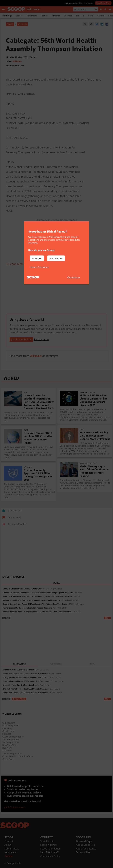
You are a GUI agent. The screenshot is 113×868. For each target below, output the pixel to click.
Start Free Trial (103, 3)
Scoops (19, 16)
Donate (9, 856)
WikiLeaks (22, 24)
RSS (6, 618)
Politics (44, 16)
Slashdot (7, 734)
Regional (56, 16)
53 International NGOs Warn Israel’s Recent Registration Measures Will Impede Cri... (38, 600)
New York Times (10, 745)
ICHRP (64, 608)
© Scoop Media (13, 863)
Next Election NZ (49, 852)
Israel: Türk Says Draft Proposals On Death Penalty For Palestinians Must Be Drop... (38, 597)
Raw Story (7, 728)
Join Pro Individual (21, 339)
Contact (9, 841)
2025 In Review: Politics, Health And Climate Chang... (25, 689)
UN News (58, 589)
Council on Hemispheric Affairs (18, 756)
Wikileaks (17, 61)
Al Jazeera (7, 751)
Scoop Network (49, 845)
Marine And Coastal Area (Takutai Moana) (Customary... (26, 674)
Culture (101, 16)
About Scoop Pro (85, 845)
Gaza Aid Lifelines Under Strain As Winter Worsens (24, 589)
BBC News (7, 748)
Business (68, 16)
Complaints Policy (50, 856)
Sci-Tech (80, 16)
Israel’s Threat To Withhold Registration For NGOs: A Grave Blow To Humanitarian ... (38, 612)
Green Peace (9, 759)
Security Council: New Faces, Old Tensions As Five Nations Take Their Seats (35, 604)
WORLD (11, 378)
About (8, 845)
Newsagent (11, 852)
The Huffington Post (12, 753)
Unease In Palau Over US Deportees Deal (20, 670)
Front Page (7, 16)
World (91, 16)
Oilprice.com (9, 723)
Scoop (10, 24)
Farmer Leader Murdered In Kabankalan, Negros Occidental (28, 608)
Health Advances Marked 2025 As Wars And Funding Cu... (27, 681)
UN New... (80, 604)
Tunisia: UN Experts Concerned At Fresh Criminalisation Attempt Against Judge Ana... (39, 593)
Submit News (12, 849)
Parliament (32, 16)
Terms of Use (83, 852)
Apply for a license (86, 849)
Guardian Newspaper (13, 737)
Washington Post (11, 742)
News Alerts (19, 699)
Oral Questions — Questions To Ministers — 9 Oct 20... (26, 677)
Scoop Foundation (50, 849)
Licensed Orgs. (84, 841)
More (107, 618)
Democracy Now (10, 725)
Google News (9, 731)
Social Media (47, 841)
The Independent (11, 739)
